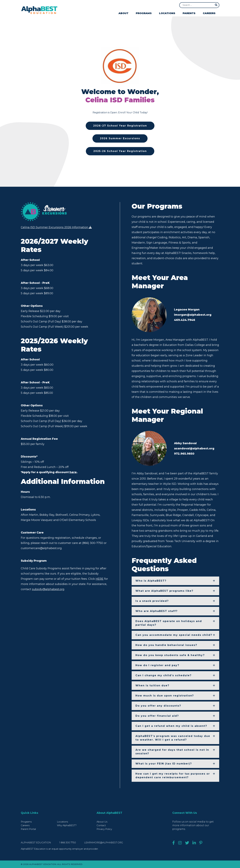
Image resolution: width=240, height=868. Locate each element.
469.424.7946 (185, 320)
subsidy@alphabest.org (48, 590)
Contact (101, 825)
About (123, 13)
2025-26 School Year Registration (120, 151)
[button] (175, 581)
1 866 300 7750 (68, 842)
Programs (144, 13)
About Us (102, 822)
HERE (100, 579)
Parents (189, 13)
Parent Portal (28, 829)
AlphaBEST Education (36, 842)
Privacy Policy (104, 829)
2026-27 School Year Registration (120, 126)
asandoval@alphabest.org (194, 448)
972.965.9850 (184, 454)
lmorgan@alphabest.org (193, 315)
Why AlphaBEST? (67, 825)
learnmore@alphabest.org (104, 842)
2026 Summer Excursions (120, 138)
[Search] (199, 5)
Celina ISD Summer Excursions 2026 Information (56, 228)
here (73, 473)
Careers (209, 13)
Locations (167, 13)
